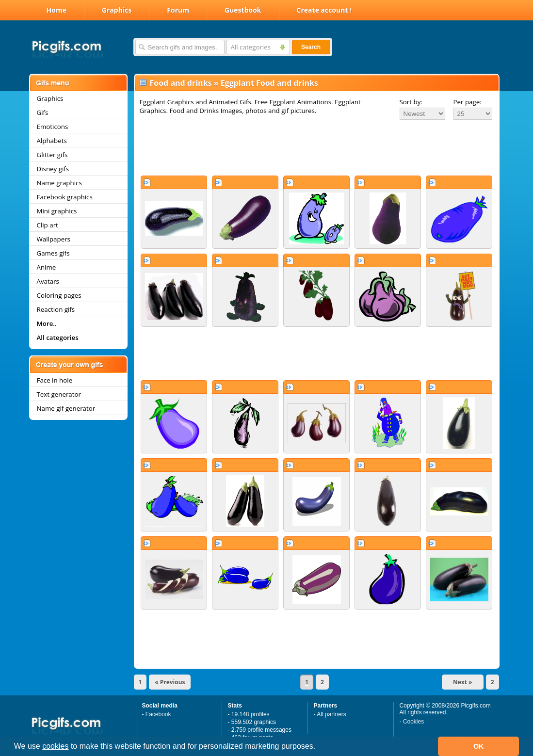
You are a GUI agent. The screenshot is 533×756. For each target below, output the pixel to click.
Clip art (48, 225)
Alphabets (52, 141)
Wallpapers (54, 239)
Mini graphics (57, 211)
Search (311, 47)
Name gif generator (66, 408)
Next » (463, 682)
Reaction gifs (56, 309)
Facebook (158, 714)
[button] (319, 747)
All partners (331, 714)
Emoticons (53, 127)
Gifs (43, 113)
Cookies (413, 722)
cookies (55, 746)
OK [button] (479, 746)
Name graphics (59, 183)
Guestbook (243, 10)
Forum (178, 10)
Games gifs (53, 253)
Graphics (117, 10)
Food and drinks (181, 83)
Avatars (48, 281)
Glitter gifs (52, 155)
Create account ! (324, 10)
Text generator (59, 394)
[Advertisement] (317, 147)
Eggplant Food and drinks (269, 83)
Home (57, 10)
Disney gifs (53, 169)
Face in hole (55, 380)
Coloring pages (59, 295)
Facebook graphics (65, 197)
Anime (47, 267)
